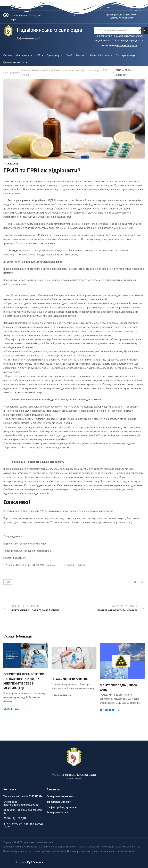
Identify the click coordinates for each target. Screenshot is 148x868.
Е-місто (81, 56)
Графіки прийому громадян (62, 807)
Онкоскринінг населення (70, 679)
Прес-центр (55, 56)
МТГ (40, 56)
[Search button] (140, 30)
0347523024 (36, 796)
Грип (8, 582)
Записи (14, 73)
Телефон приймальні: (16, 796)
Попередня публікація (31, 608)
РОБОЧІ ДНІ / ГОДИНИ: (17, 818)
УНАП (69, 56)
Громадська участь (15, 62)
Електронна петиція (58, 812)
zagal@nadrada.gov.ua (25, 805)
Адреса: (8, 810)
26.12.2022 (12, 164)
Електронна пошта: (10, 803)
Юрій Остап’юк (35, 862)
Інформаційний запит (59, 802)
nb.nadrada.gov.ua (127, 45)
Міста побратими (101, 56)
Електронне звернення (60, 796)
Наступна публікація (120, 608)
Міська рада (24, 56)
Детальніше (11, 709)
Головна (8, 56)
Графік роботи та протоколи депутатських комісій (122, 16)
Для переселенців (125, 56)
